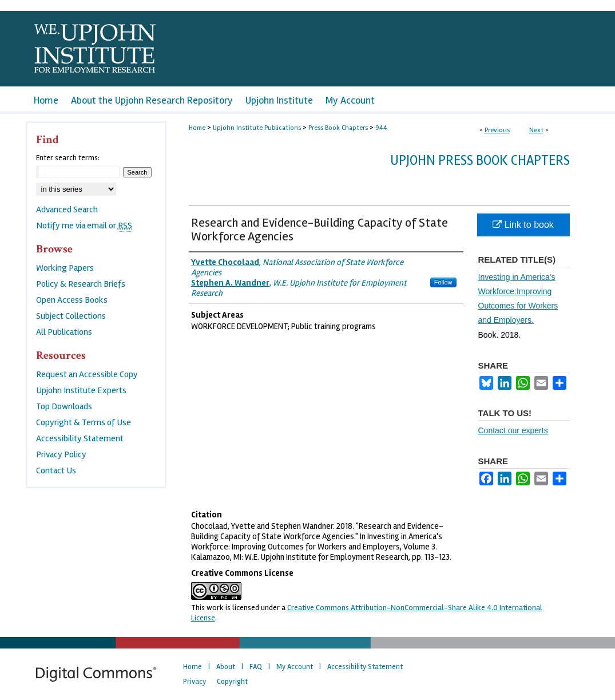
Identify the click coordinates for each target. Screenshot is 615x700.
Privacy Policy (61, 454)
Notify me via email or (84, 226)
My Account (295, 667)
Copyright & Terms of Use (84, 422)
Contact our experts (513, 430)
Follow (443, 282)
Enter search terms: (68, 158)
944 (381, 128)
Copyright (232, 682)
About (226, 667)
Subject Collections (71, 316)
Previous (497, 130)
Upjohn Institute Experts (81, 390)
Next (536, 130)
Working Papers (65, 268)
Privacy (195, 682)
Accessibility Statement (80, 438)
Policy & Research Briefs (81, 284)
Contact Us (56, 470)
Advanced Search (67, 209)
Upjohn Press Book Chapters (480, 161)
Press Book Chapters (338, 128)
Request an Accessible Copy (87, 374)
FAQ (256, 667)
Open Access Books (72, 300)
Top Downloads (64, 406)
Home (197, 128)
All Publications (64, 332)
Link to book (523, 225)
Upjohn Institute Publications (257, 128)
